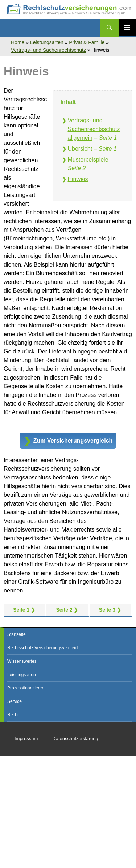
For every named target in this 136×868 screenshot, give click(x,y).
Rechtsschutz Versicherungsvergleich (43, 648)
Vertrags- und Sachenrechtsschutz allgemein (94, 129)
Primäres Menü (127, 28)
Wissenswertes (22, 661)
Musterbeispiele (88, 160)
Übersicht (80, 149)
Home (18, 42)
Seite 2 (64, 610)
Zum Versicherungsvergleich (73, 441)
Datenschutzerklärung (75, 739)
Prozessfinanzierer (25, 688)
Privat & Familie (87, 42)
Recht (13, 715)
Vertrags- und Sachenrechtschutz (48, 50)
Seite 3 (107, 610)
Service (15, 701)
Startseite (17, 634)
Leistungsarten (47, 42)
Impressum (26, 739)
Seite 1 (21, 610)
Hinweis (78, 179)
